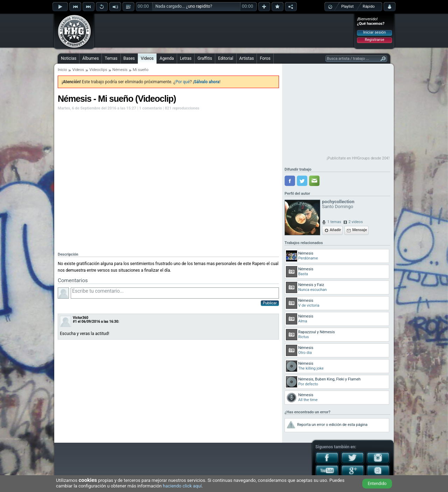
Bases (129, 58)
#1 (75, 322)
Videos (147, 58)
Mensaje (359, 230)
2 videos (356, 222)
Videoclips (98, 70)
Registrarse (374, 40)
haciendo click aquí (182, 486)
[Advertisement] (224, 30)
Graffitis (205, 58)
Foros (265, 58)
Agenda (167, 58)
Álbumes (90, 58)
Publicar (270, 303)
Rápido (369, 6)
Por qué (183, 82)
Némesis (120, 70)
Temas (111, 58)
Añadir (335, 230)
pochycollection (338, 202)
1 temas (334, 222)
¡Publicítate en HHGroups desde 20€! (358, 158)
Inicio (62, 70)
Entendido (377, 484)
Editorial (226, 58)
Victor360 (80, 318)
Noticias (69, 58)
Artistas (247, 58)
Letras (186, 58)
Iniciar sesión (375, 32)
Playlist (347, 6)
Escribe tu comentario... (175, 293)
